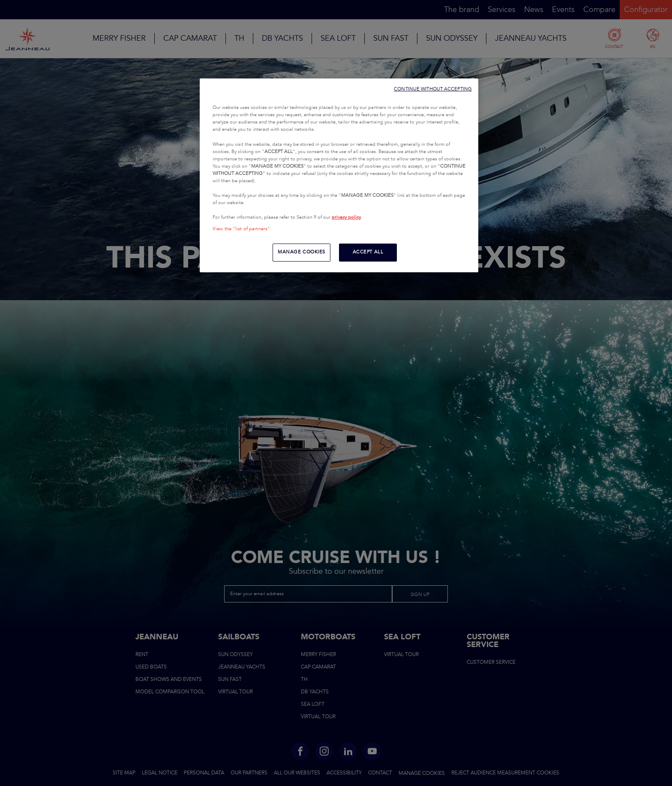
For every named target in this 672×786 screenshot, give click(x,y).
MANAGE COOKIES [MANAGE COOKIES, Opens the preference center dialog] (301, 252)
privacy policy (346, 217)
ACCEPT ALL (368, 252)
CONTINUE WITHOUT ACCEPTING (433, 89)
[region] (339, 175)
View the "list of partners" (241, 229)
